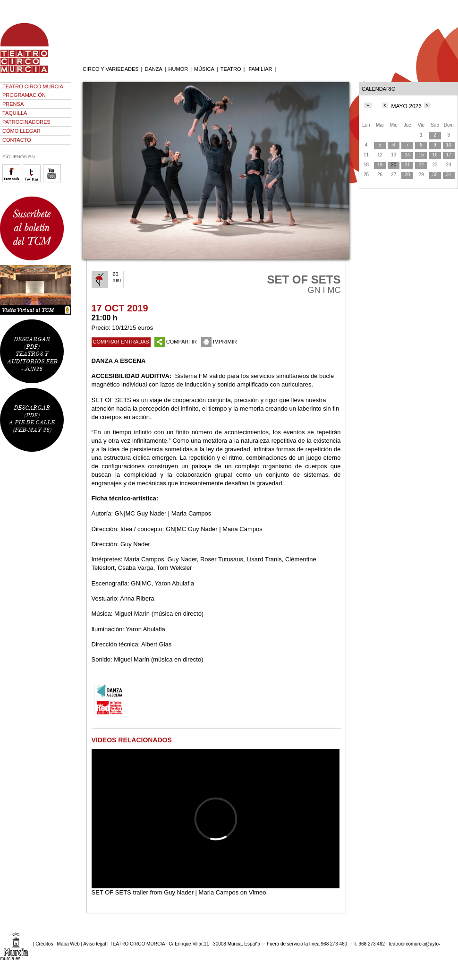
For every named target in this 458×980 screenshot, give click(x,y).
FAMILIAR (260, 69)
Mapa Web (68, 944)
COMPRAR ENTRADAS (121, 342)
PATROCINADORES (26, 122)
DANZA (153, 69)
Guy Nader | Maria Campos (201, 892)
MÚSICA (204, 69)
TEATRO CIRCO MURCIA (33, 86)
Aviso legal (94, 944)
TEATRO (231, 69)
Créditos (44, 944)
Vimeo (258, 892)
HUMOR (178, 69)
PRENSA (13, 104)
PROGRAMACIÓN (24, 95)
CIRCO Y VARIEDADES (111, 69)
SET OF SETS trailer (120, 892)
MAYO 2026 (406, 106)
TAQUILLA (15, 113)
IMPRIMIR (219, 342)
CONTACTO (17, 140)
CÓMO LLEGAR (21, 131)
